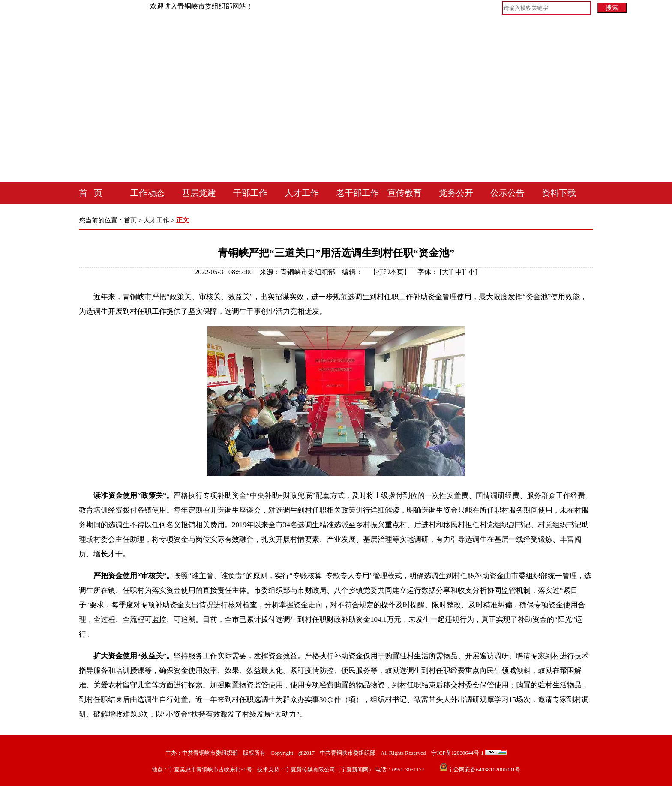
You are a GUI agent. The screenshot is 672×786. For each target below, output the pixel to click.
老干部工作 (357, 193)
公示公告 (507, 193)
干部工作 (250, 193)
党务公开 (456, 193)
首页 (130, 220)
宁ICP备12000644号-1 (457, 753)
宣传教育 (405, 193)
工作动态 (147, 193)
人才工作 (302, 193)
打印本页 (390, 272)
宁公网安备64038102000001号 (480, 769)
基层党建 (199, 193)
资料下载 (559, 193)
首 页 (91, 193)
